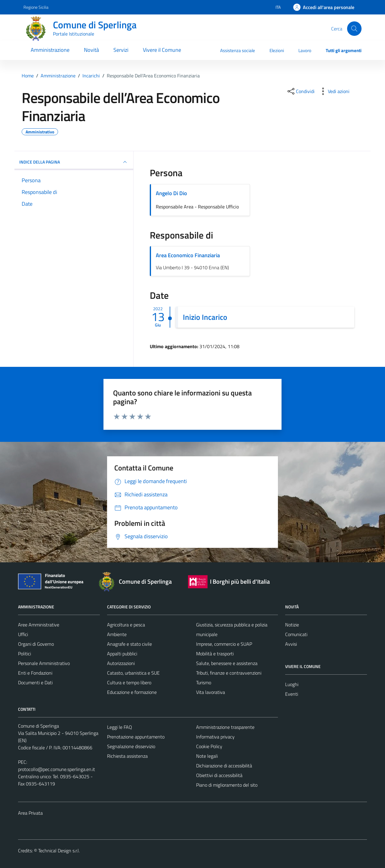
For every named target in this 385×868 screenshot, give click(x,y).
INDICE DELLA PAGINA (74, 162)
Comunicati (296, 634)
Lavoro (305, 50)
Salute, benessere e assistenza (227, 663)
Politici (25, 654)
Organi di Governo (36, 644)
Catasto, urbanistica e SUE (133, 673)
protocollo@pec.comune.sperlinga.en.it (57, 769)
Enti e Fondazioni (35, 673)
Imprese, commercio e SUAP (224, 644)
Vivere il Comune (162, 50)
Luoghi (292, 684)
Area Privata (30, 813)
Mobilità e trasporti (215, 654)
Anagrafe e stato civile (129, 644)
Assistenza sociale (238, 50)
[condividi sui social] (300, 91)
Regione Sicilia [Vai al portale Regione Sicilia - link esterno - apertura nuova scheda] (36, 7)
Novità (91, 50)
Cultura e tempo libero (129, 682)
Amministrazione (50, 50)
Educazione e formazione (132, 692)
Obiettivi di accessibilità (219, 775)
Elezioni (277, 50)
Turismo (204, 682)
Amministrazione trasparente (225, 727)
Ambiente (117, 634)
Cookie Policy (209, 746)
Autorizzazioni (121, 663)
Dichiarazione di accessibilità (224, 766)
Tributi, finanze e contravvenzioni (229, 673)
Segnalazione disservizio (131, 746)
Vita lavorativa (211, 692)
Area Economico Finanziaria (188, 255)
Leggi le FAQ (120, 727)
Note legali (207, 756)
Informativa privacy (215, 737)
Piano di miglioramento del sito (227, 785)
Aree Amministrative (39, 625)
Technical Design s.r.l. (59, 851)
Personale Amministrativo (44, 663)
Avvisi (291, 644)
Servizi (121, 50)
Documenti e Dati (35, 682)
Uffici (23, 634)
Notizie (292, 625)
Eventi (292, 694)
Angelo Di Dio (171, 193)
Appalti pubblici (122, 654)
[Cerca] (354, 29)
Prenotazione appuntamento (136, 737)
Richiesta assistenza (127, 756)
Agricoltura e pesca (126, 625)
